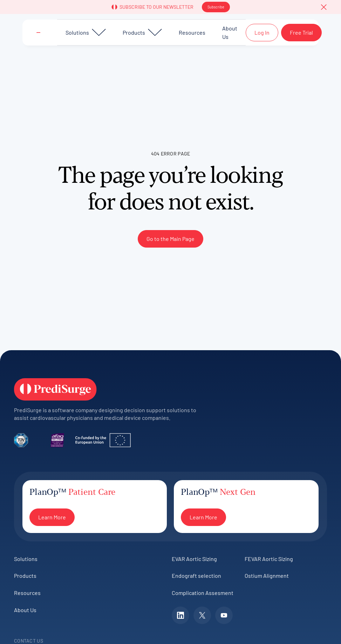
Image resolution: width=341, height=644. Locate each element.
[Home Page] (38, 33)
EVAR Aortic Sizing (194, 559)
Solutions (26, 559)
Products (25, 576)
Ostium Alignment (267, 576)
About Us (25, 610)
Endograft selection (196, 576)
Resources (27, 593)
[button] (324, 7)
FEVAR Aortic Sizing (269, 559)
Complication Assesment (203, 593)
